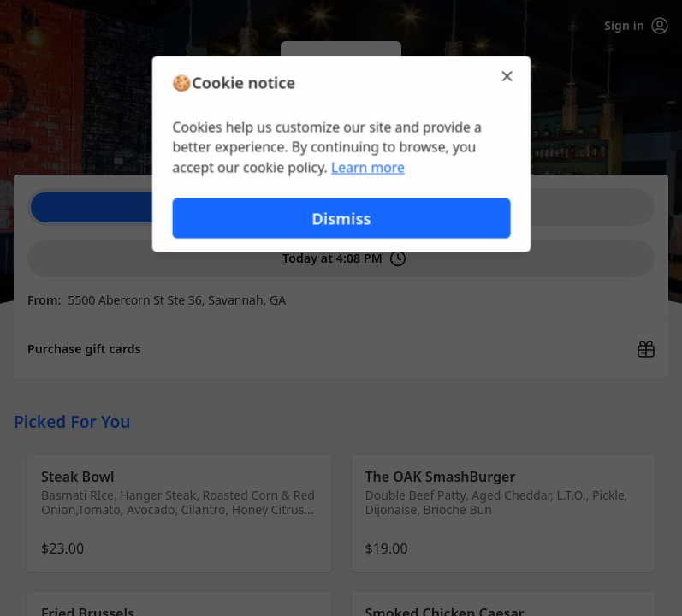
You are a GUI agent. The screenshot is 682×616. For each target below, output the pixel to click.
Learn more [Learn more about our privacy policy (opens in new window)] (368, 168)
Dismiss (341, 219)
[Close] (509, 75)
